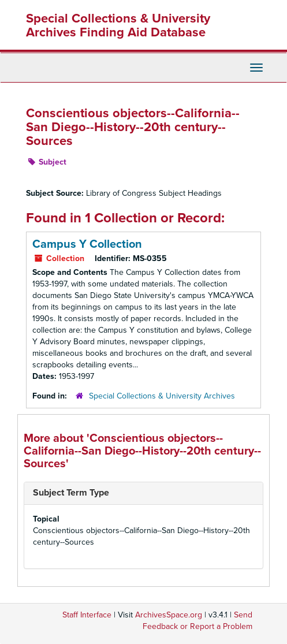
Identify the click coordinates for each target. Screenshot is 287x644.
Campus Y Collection (87, 244)
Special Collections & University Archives (162, 396)
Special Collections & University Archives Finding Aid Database (118, 25)
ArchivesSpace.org (169, 615)
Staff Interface (87, 615)
